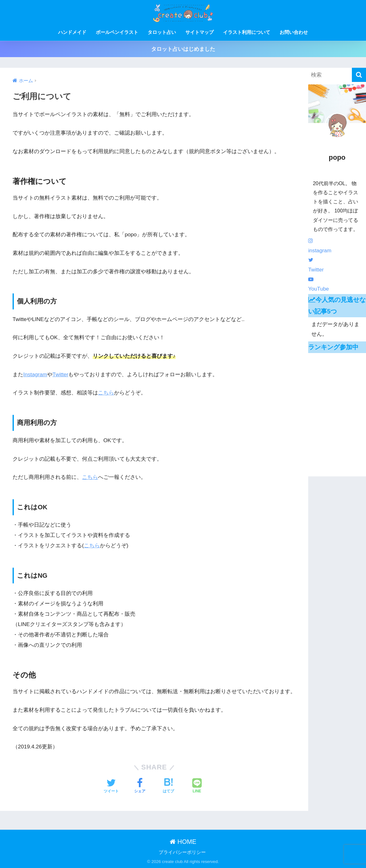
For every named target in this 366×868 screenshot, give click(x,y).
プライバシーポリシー (182, 852)
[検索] (359, 75)
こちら (106, 393)
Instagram (35, 375)
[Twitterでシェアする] (111, 786)
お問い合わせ (294, 32)
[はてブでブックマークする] (168, 786)
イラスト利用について (247, 32)
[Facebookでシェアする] (140, 786)
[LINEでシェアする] (197, 786)
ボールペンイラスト (117, 32)
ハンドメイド (72, 32)
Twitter (60, 375)
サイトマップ (199, 32)
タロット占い (162, 32)
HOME (183, 842)
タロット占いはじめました (183, 49)
